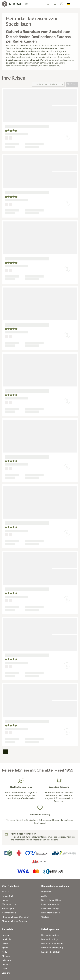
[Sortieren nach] (48, 84)
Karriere (6, 900)
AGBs (44, 896)
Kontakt (6, 892)
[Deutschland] (68, 4)
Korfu (5, 952)
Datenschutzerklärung (52, 900)
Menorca (6, 956)
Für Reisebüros (9, 904)
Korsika (5, 935)
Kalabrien (6, 960)
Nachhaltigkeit (9, 913)
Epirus (5, 948)
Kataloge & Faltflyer (51, 952)
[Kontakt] (62, 4)
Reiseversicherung (50, 909)
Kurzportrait (7, 896)
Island (5, 969)
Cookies (45, 917)
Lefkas (5, 943)
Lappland (6, 973)
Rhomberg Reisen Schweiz (15, 921)
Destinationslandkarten (52, 943)
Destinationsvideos (50, 935)
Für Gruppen (8, 909)
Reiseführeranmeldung (52, 948)
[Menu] (75, 4)
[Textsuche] (48, 4)
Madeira (6, 964)
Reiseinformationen (51, 913)
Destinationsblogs (50, 939)
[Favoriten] (55, 4)
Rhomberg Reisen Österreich (15, 917)
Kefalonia (6, 939)
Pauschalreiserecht (50, 904)
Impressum (46, 892)
